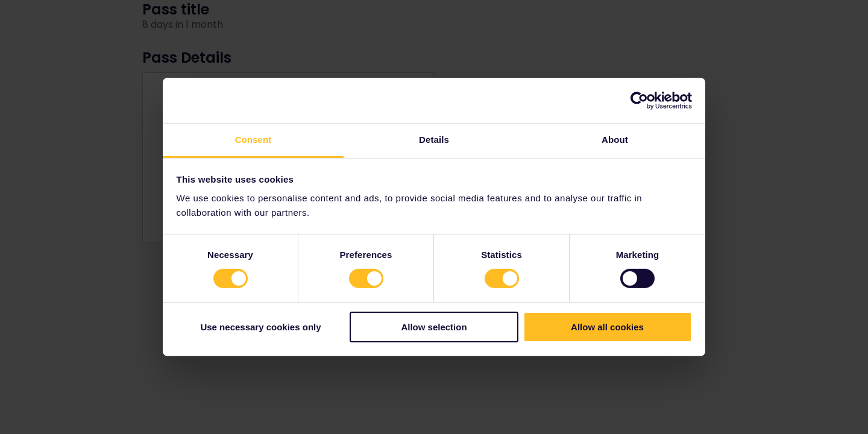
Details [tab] (434, 140)
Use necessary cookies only (260, 327)
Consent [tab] (253, 140)
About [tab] (615, 140)
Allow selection (434, 327)
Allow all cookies (607, 327)
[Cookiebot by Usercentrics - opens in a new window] (639, 100)
